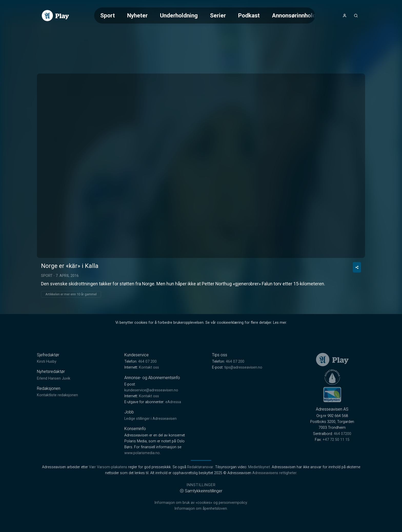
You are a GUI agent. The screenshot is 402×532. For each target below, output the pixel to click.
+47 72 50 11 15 (336, 440)
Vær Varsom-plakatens (108, 467)
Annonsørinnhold (294, 15)
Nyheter (137, 15)
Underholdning (179, 15)
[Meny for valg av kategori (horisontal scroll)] (205, 15)
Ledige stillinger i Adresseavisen (150, 419)
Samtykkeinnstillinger (201, 491)
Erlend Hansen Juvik (54, 378)
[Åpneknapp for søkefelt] (356, 16)
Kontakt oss (149, 367)
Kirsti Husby (47, 362)
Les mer (280, 323)
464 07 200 (147, 362)
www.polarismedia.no (142, 453)
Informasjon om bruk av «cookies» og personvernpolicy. (201, 503)
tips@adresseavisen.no (243, 367)
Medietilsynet (259, 467)
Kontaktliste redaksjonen (57, 395)
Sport (108, 15)
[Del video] (357, 267)
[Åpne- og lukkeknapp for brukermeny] (345, 16)
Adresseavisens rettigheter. (275, 473)
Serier (218, 15)
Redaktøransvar (200, 467)
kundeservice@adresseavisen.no (151, 390)
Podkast (249, 15)
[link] (55, 16)
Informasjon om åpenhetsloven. (201, 509)
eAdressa (173, 402)
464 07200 (343, 434)
